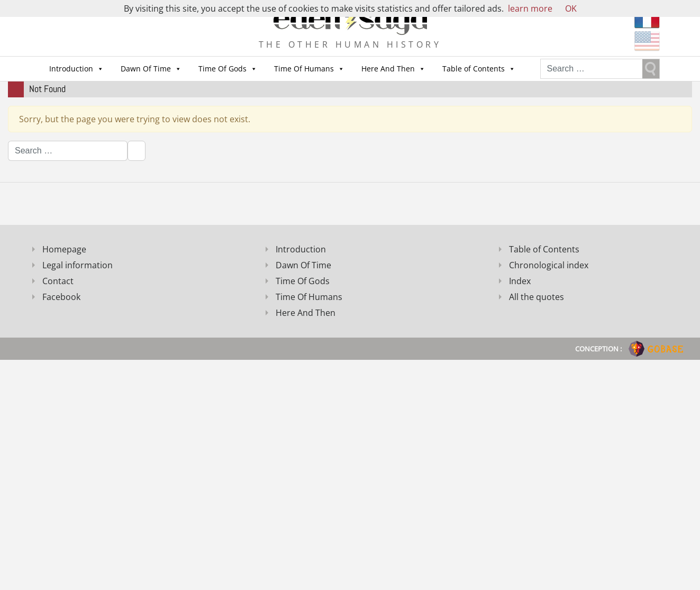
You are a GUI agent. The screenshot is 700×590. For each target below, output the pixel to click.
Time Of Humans (304, 69)
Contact (58, 281)
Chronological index (549, 265)
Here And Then (388, 69)
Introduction (71, 69)
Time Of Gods (222, 69)
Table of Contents (474, 69)
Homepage (64, 249)
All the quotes (537, 297)
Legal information (78, 265)
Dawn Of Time (146, 69)
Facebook (61, 297)
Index (520, 281)
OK (571, 8)
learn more (530, 8)
